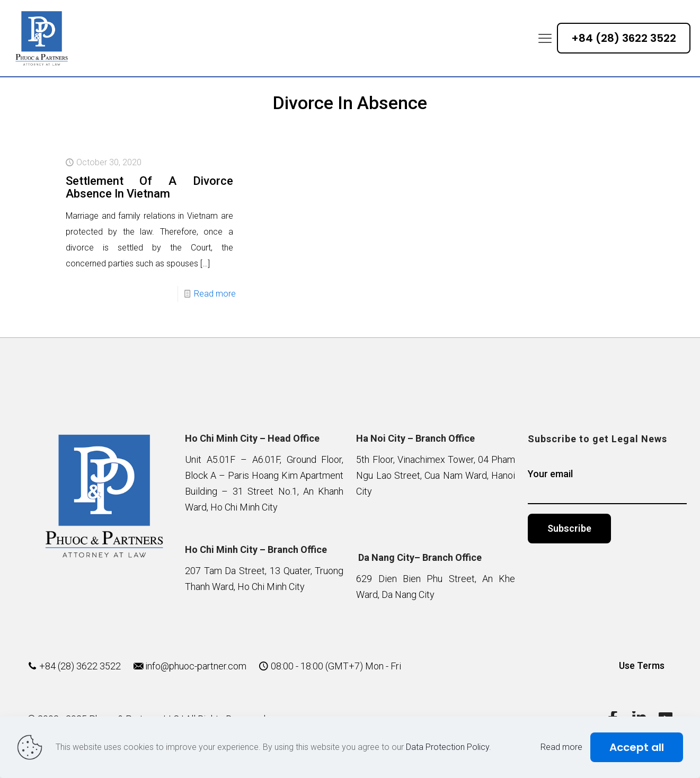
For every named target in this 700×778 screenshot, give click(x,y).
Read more (215, 294)
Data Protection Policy (448, 747)
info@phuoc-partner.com (196, 666)
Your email (607, 486)
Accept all (637, 747)
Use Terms (642, 665)
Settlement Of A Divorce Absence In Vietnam (149, 187)
